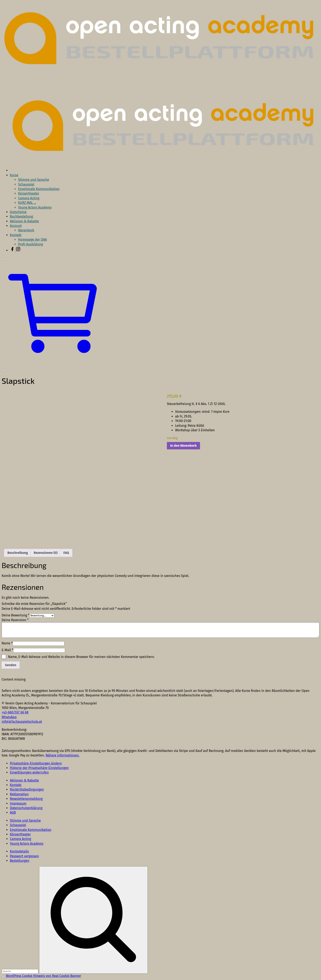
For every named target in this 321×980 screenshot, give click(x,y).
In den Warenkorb (183, 446)
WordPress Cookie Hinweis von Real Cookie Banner (43, 976)
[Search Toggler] (3, 977)
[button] (54, 365)
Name (7, 643)
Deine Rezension (15, 620)
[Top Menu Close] (3, 259)
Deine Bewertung (16, 615)
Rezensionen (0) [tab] (46, 553)
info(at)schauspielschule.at (22, 722)
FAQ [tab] (66, 553)
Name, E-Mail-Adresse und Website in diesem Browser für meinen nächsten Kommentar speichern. (81, 657)
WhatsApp (9, 717)
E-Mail (7, 650)
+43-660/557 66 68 (15, 712)
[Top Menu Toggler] (3, 371)
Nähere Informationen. (62, 755)
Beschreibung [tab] (18, 553)
